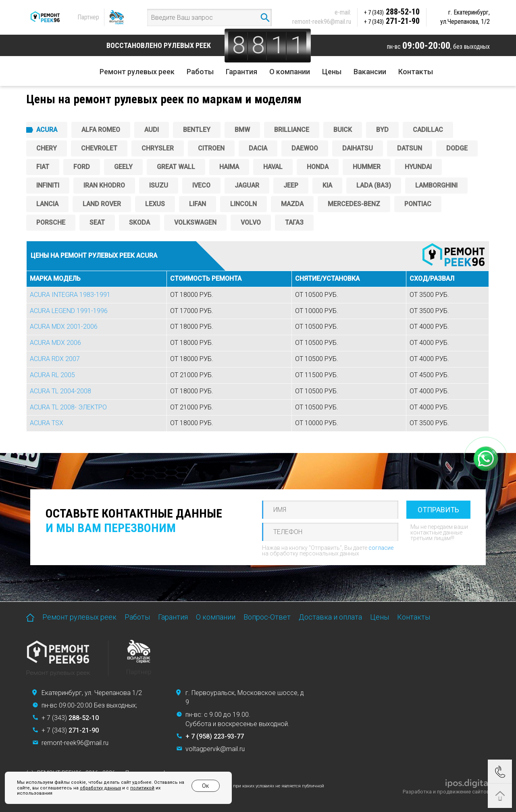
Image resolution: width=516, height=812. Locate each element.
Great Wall (176, 167)
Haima (229, 167)
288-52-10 (392, 12)
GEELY (123, 167)
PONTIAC (418, 204)
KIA (327, 185)
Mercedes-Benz (354, 204)
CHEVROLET (99, 148)
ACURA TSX (47, 423)
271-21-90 (392, 21)
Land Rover (102, 204)
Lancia (47, 204)
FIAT (43, 167)
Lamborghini (436, 185)
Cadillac (428, 130)
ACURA (47, 130)
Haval (273, 167)
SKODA (139, 222)
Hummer (367, 167)
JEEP (291, 185)
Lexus (155, 204)
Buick (343, 130)
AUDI (152, 130)
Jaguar (247, 185)
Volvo (251, 222)
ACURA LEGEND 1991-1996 (69, 311)
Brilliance (292, 130)
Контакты (416, 72)
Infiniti (48, 185)
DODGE (457, 148)
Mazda (292, 204)
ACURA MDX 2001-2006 (64, 327)
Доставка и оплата (330, 617)
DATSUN (410, 148)
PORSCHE (51, 222)
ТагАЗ (294, 222)
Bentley (197, 130)
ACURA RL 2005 (52, 375)
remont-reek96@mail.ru (322, 22)
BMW (242, 130)
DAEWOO (305, 148)
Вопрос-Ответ (267, 617)
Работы (200, 72)
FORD (82, 167)
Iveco (201, 185)
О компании (290, 72)
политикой (142, 788)
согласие (381, 548)
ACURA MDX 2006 (55, 343)
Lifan (198, 204)
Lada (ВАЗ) (374, 185)
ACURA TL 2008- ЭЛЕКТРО (68, 407)
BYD (382, 130)
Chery (47, 148)
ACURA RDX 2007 (55, 359)
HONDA (318, 167)
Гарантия (241, 72)
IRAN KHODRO (104, 185)
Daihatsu (358, 148)
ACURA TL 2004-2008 (60, 391)
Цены (332, 72)
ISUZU (159, 185)
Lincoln (243, 204)
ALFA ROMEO (101, 130)
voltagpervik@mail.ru (215, 749)
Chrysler (158, 148)
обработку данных (100, 788)
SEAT (97, 222)
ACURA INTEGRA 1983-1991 (70, 295)
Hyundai (418, 167)
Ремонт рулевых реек (137, 72)
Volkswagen (195, 222)
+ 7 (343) (70, 718)
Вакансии (370, 72)
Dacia (258, 148)
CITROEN (211, 148)
